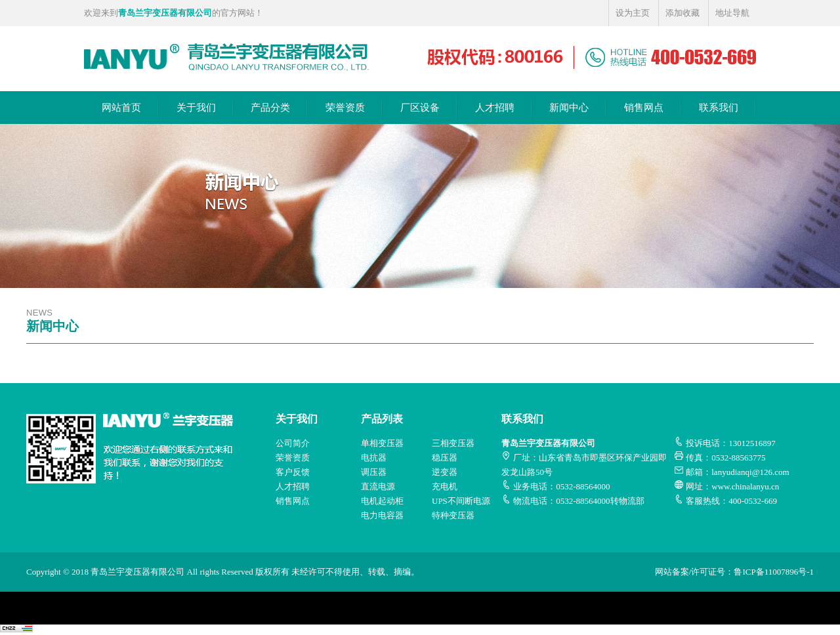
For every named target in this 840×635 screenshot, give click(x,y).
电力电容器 (382, 515)
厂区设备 (420, 108)
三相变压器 (453, 443)
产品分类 (270, 108)
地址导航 (732, 13)
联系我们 (719, 108)
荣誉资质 (345, 108)
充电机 (445, 486)
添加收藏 (682, 13)
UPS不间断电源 (461, 501)
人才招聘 (495, 108)
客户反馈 (293, 472)
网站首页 (121, 108)
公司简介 (293, 443)
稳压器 (445, 458)
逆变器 (445, 472)
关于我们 (196, 108)
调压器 (374, 472)
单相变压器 (382, 443)
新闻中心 (569, 108)
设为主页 (633, 13)
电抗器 (374, 458)
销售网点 (644, 108)
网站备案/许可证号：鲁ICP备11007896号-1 (734, 572)
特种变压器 (453, 515)
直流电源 (378, 486)
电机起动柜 (382, 501)
